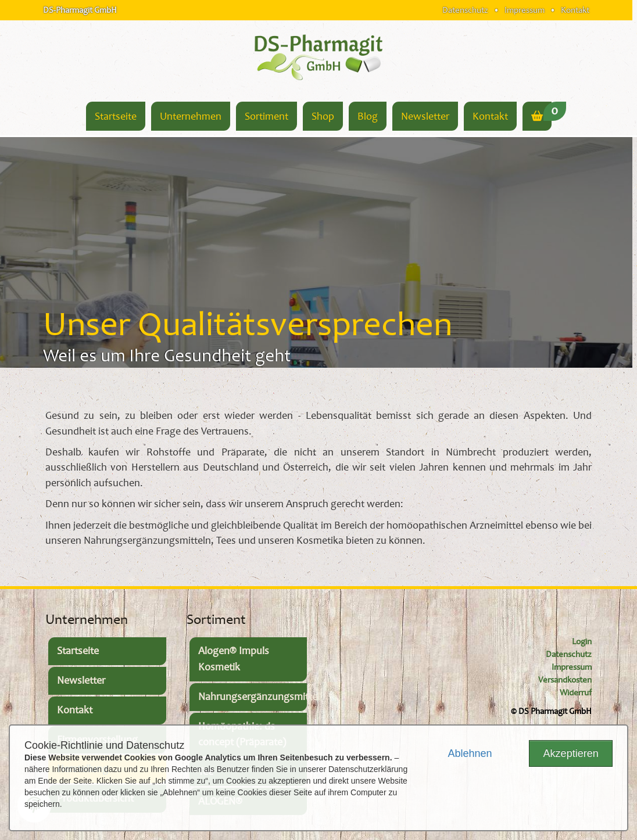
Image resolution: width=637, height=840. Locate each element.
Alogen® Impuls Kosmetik (234, 659)
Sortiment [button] (266, 116)
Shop (323, 116)
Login (582, 642)
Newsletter (425, 116)
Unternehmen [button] (191, 116)
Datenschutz (465, 10)
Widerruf (576, 693)
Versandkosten (565, 680)
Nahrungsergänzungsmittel (253, 697)
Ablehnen (470, 753)
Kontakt (575, 10)
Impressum (525, 10)
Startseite (116, 116)
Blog (368, 116)
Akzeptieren (571, 753)
